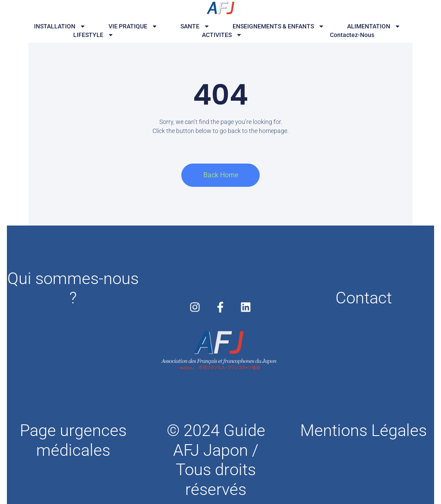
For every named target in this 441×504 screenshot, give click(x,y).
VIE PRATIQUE (133, 26)
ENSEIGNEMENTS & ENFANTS (278, 26)
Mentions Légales (363, 430)
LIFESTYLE (93, 35)
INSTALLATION (60, 26)
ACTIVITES (222, 35)
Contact (364, 298)
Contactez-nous (352, 35)
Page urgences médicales (73, 440)
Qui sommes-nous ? (73, 288)
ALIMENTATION (374, 26)
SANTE (195, 26)
